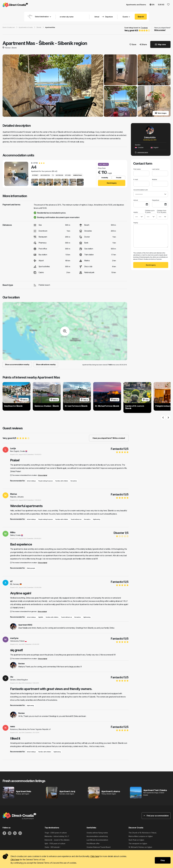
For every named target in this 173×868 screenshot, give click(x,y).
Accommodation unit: (141, 190)
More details (78, 175)
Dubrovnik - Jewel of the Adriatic (57, 840)
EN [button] (152, 5)
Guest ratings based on (137, 29)
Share (143, 45)
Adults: (136, 212)
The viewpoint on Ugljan (138, 844)
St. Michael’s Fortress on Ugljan (140, 847)
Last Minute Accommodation (97, 840)
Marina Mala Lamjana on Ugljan (141, 836)
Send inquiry (112, 183)
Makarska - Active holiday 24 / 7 (57, 836)
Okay (163, 860)
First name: (137, 169)
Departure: (156, 200)
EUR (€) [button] (161, 5)
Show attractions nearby (46, 365)
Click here (95, 856)
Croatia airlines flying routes (97, 833)
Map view (160, 45)
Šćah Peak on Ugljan (136, 840)
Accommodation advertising (97, 836)
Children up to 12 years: (150, 212)
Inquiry (136, 223)
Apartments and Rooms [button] (136, 5)
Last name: (156, 169)
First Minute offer (93, 844)
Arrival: (136, 200)
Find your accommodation (156, 816)
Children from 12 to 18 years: (162, 212)
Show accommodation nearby (17, 365)
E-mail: (136, 180)
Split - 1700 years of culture (55, 844)
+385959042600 (142, 153)
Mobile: (155, 180)
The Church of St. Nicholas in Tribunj (142, 833)
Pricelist (119, 178)
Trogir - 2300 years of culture (56, 833)
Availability (105, 178)
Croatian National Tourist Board (99, 847)
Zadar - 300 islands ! (52, 847)
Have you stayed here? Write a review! (109, 438)
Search (141, 17)
